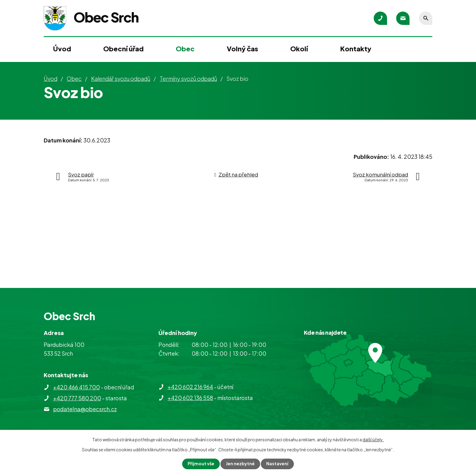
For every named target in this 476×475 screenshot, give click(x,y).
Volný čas (242, 49)
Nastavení (278, 464)
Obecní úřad (123, 49)
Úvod (62, 49)
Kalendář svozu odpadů (121, 79)
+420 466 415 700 (76, 387)
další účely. (373, 439)
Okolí (299, 49)
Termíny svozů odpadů (188, 79)
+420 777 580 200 (77, 398)
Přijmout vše (201, 464)
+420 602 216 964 (190, 387)
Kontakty (356, 49)
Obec (185, 49)
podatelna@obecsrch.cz (85, 409)
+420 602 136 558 (190, 398)
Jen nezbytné (240, 464)
